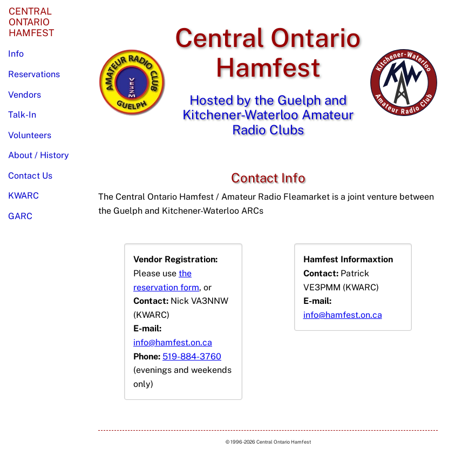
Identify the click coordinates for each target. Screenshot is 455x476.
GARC (20, 216)
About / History (39, 155)
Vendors (25, 95)
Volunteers (30, 135)
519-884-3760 (192, 356)
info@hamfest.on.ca (173, 342)
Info (16, 54)
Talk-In (22, 115)
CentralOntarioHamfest (31, 22)
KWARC (23, 196)
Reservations (34, 74)
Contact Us (30, 176)
